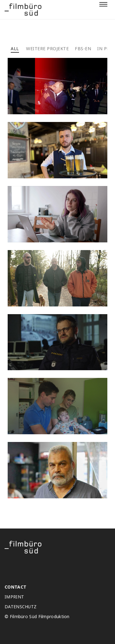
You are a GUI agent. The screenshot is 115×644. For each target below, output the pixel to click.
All (15, 49)
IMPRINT (14, 597)
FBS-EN (83, 49)
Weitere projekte (47, 49)
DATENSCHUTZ (21, 607)
